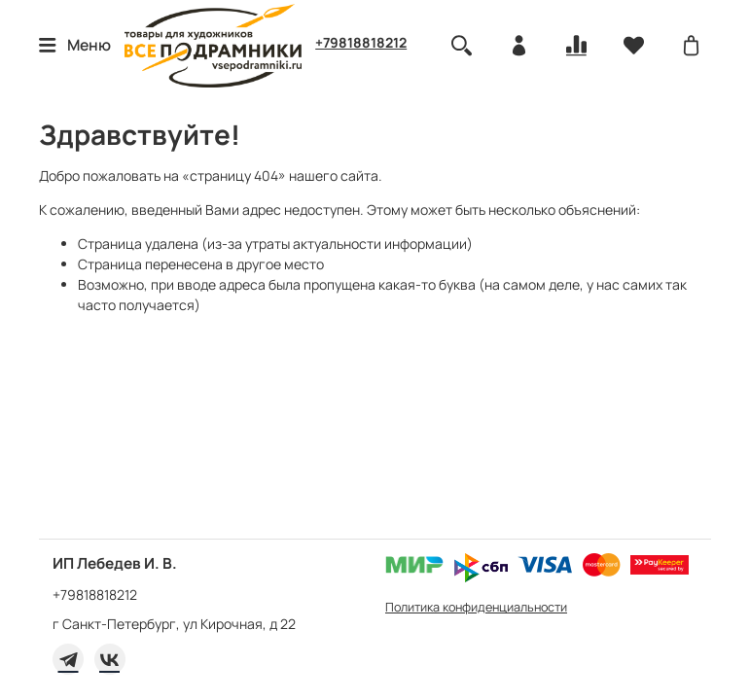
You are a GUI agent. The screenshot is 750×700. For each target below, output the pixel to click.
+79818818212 (361, 42)
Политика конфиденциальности (476, 607)
